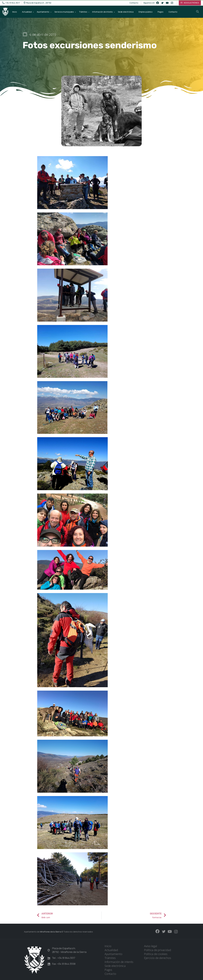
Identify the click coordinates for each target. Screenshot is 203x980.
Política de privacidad (158, 950)
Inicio (108, 946)
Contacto (134, 3)
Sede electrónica (115, 966)
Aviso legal (151, 946)
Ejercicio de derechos (158, 958)
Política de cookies (156, 954)
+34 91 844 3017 (11, 3)
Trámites (110, 958)
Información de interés (119, 962)
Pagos (108, 970)
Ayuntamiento (113, 954)
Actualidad (111, 950)
